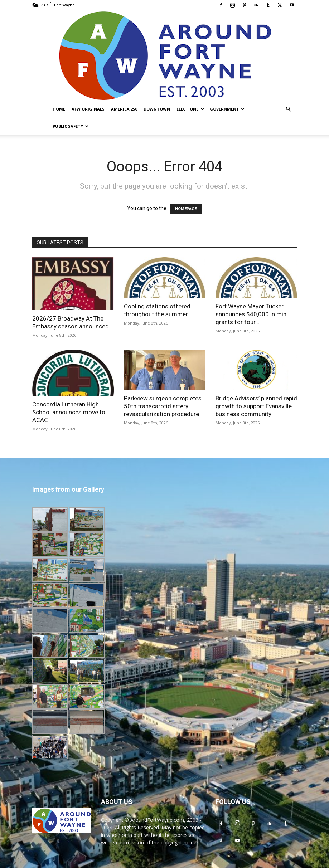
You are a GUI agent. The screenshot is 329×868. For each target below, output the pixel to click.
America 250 (124, 109)
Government (227, 109)
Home (59, 109)
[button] (289, 109)
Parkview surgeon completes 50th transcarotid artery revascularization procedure (163, 406)
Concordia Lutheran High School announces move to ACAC (69, 412)
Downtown (157, 109)
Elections (190, 109)
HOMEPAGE (186, 209)
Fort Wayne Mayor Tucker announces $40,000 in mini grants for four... (252, 314)
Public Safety (71, 126)
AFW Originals (88, 109)
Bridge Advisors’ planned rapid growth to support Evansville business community (256, 406)
